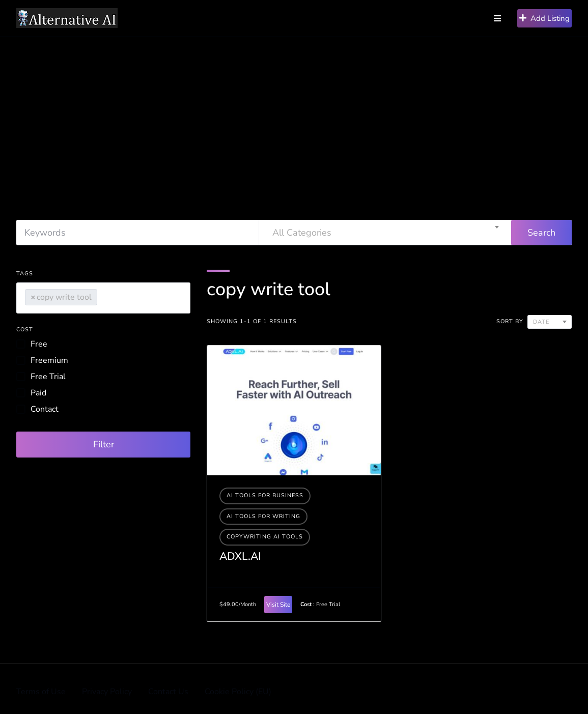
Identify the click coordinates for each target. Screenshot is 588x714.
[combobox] (385, 233)
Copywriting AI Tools (265, 537)
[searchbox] (103, 295)
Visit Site (278, 605)
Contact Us (168, 692)
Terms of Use (41, 692)
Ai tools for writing (263, 516)
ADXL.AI (240, 556)
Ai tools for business (265, 495)
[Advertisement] (294, 113)
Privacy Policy (107, 692)
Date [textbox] (541, 322)
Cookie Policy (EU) (238, 692)
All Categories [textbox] (302, 233)
